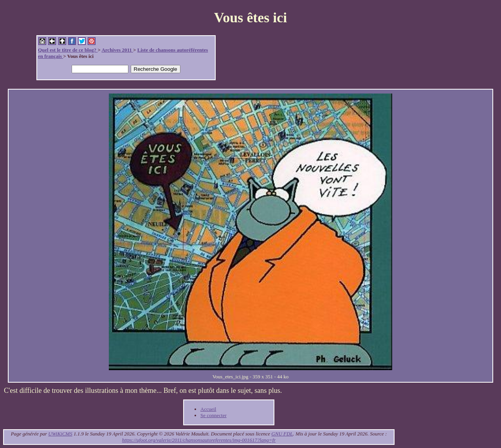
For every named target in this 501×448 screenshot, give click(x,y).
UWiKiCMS (60, 434)
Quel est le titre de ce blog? (68, 50)
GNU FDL (282, 434)
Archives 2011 (117, 50)
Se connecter (214, 415)
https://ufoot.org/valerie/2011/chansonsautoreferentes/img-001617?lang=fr (199, 440)
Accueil (208, 409)
